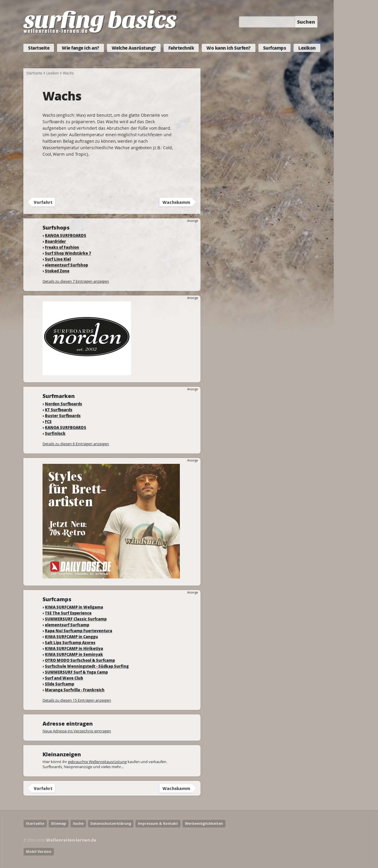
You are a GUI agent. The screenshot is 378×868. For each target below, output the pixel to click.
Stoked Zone (57, 271)
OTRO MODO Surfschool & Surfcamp (80, 660)
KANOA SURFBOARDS (66, 235)
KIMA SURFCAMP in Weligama (74, 607)
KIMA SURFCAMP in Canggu (71, 637)
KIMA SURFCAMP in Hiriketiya (74, 648)
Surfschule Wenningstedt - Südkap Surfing (87, 666)
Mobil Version (39, 852)
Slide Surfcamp (60, 684)
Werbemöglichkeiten (204, 824)
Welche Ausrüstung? (134, 48)
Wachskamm (176, 202)
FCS (48, 421)
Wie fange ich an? (80, 48)
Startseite (39, 48)
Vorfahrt (43, 202)
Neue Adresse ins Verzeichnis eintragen (77, 731)
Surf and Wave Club (64, 678)
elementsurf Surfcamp (67, 625)
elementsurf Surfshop (66, 265)
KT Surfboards (59, 410)
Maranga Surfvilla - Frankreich (75, 690)
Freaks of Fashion (62, 247)
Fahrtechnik (181, 48)
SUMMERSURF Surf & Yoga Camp (76, 672)
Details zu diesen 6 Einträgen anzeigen (76, 444)
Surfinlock (55, 433)
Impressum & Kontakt (158, 824)
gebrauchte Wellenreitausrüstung (97, 762)
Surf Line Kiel (58, 259)
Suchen (306, 22)
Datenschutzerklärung (111, 824)
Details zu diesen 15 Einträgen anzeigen (77, 700)
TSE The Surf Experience (68, 613)
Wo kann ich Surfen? (229, 48)
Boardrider (55, 241)
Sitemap (59, 824)
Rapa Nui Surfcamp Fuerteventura (79, 631)
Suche (78, 824)
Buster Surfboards (63, 416)
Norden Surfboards (63, 404)
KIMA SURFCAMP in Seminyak (74, 654)
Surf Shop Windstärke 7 (68, 253)
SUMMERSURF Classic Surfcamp (76, 619)
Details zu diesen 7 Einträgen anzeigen (76, 281)
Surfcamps (275, 48)
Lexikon (307, 48)
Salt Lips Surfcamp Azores (70, 642)
